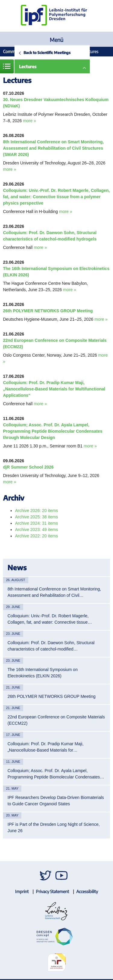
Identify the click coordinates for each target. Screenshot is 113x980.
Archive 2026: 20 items (36, 511)
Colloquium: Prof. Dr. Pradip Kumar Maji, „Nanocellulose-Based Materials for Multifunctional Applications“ (54, 389)
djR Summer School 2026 (28, 467)
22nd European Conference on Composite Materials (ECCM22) (56, 720)
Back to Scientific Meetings (47, 52)
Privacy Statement (52, 891)
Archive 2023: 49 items (36, 530)
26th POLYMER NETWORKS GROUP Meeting (48, 311)
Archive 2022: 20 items (36, 536)
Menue (7, 66)
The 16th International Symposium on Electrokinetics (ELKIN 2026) (43, 673)
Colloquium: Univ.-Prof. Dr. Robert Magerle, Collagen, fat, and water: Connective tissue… (50, 619)
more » (30, 121)
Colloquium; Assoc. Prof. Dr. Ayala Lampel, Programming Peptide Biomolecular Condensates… (56, 774)
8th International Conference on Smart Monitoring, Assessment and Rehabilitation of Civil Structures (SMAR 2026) (53, 148)
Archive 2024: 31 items (36, 523)
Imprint (22, 891)
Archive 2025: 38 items (36, 517)
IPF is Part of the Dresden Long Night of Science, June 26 (54, 827)
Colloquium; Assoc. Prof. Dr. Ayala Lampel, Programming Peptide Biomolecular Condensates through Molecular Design (53, 431)
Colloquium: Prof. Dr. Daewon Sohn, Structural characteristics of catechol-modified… (51, 646)
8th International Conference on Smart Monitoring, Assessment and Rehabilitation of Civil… (54, 592)
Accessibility (87, 891)
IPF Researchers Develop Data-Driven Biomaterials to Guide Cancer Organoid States (56, 801)
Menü (56, 40)
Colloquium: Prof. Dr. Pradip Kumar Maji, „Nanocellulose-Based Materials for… (46, 747)
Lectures (28, 67)
